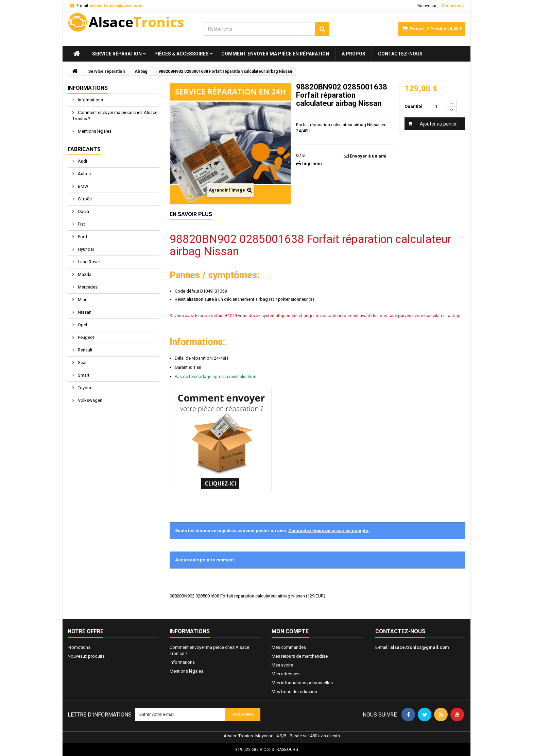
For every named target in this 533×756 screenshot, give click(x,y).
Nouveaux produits (86, 656)
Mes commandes (289, 647)
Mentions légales (94, 131)
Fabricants (84, 149)
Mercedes (87, 287)
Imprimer (312, 163)
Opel (82, 325)
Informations (88, 88)
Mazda (84, 274)
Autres (84, 174)
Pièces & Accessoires (182, 54)
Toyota (84, 388)
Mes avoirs (282, 665)
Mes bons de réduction (294, 692)
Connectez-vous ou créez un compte (329, 531)
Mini (81, 300)
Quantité (414, 106)
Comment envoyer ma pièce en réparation (275, 54)
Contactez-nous (400, 54)
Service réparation (117, 54)
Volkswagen (90, 400)
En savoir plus (191, 214)
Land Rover (88, 262)
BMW (83, 186)
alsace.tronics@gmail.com (420, 647)
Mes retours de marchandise (300, 656)
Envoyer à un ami (368, 156)
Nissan (84, 312)
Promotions (79, 647)
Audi (82, 161)
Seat (82, 363)
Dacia (83, 211)
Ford (82, 237)
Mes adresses (286, 674)
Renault (85, 350)
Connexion (452, 6)
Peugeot (85, 337)
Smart (83, 375)
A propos (354, 54)
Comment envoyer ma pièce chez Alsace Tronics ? (115, 116)
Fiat (81, 224)
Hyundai (85, 249)
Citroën (84, 199)
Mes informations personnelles (302, 683)
